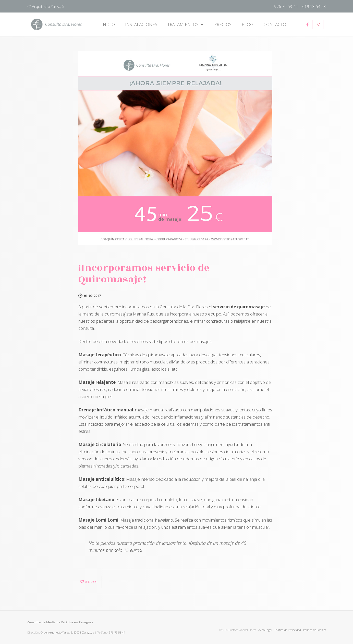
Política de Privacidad (288, 630)
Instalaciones (141, 24)
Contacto (275, 24)
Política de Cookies (315, 630)
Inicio (108, 24)
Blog (247, 24)
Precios (223, 24)
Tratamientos (183, 24)
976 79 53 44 (286, 6)
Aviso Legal (265, 630)
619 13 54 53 (314, 6)
